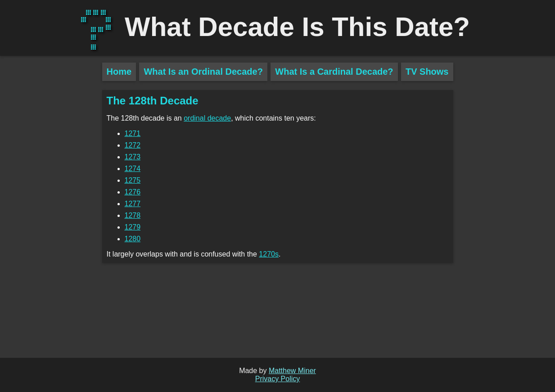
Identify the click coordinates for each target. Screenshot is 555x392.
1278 (133, 215)
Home (119, 72)
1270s (269, 254)
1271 (133, 133)
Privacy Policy (278, 379)
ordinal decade (207, 118)
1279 (133, 227)
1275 (133, 180)
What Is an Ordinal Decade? (203, 72)
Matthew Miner (292, 371)
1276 (133, 192)
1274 (133, 169)
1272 (133, 145)
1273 (133, 157)
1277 (133, 204)
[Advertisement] (51, 221)
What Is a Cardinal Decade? (334, 72)
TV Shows (427, 72)
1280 (133, 239)
